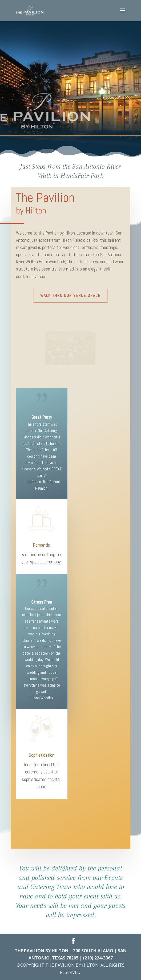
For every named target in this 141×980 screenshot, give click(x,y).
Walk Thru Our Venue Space (70, 295)
